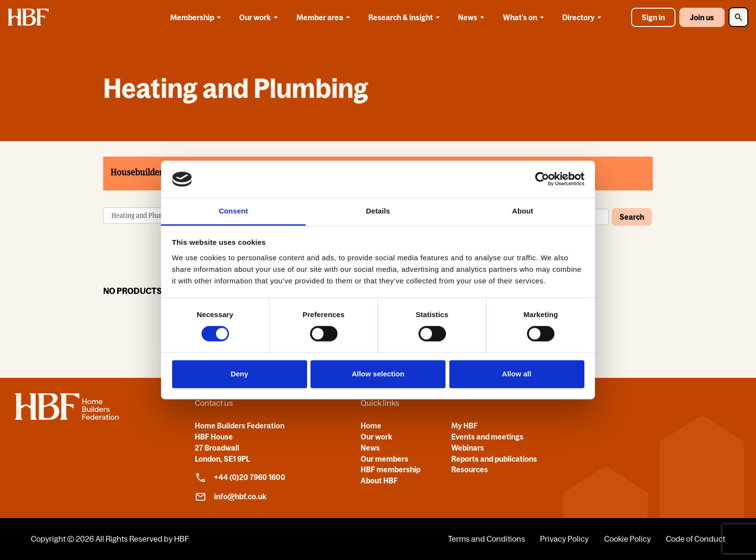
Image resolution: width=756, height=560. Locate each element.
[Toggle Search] (738, 17)
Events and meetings (487, 437)
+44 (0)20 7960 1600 (240, 478)
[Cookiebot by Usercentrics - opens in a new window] (542, 179)
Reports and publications (494, 459)
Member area (325, 17)
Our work (260, 17)
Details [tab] (378, 211)
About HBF (379, 480)
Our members (385, 459)
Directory (583, 17)
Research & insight (406, 17)
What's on (525, 17)
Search (632, 217)
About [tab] (523, 211)
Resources (470, 469)
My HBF (465, 426)
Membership (197, 17)
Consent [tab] (234, 211)
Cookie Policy (628, 539)
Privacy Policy (564, 539)
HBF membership (391, 469)
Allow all (517, 374)
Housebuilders (138, 172)
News (473, 17)
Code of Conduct (695, 539)
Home (371, 426)
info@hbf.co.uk (231, 497)
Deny (239, 374)
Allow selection (378, 374)
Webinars (468, 448)
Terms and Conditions (486, 539)
